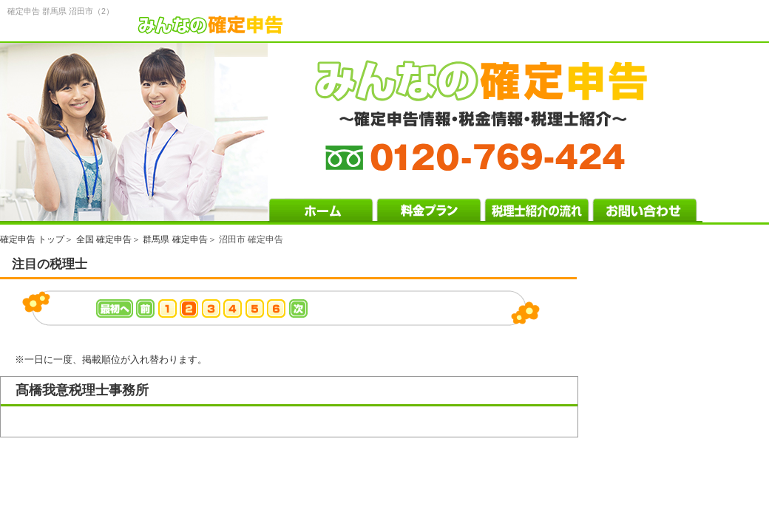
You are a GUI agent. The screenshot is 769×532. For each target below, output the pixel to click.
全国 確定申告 (104, 239)
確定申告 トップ (32, 239)
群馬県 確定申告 (175, 239)
